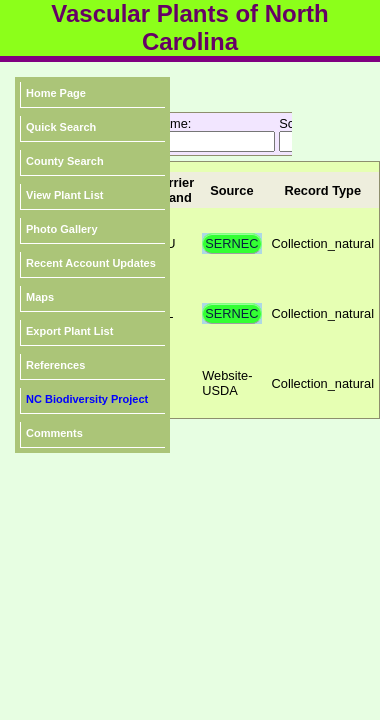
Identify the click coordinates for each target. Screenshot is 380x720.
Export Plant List (69, 331)
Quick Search (61, 127)
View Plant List (64, 195)
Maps (40, 297)
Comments (54, 433)
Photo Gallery (62, 229)
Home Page (56, 93)
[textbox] (186, 141)
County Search (65, 161)
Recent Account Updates (91, 263)
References (55, 365)
